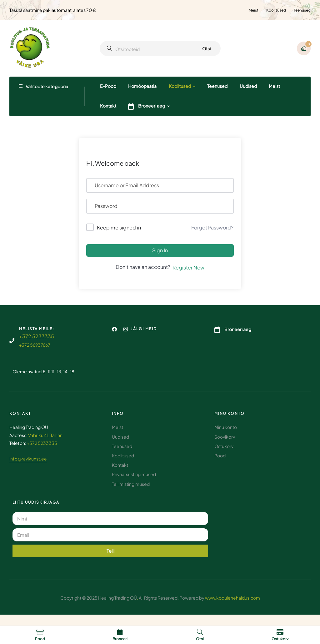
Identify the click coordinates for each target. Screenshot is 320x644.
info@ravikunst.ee (28, 459)
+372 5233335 (37, 336)
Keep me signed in (119, 227)
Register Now (188, 267)
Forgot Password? (212, 227)
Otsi (206, 48)
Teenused (302, 10)
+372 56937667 (35, 345)
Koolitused (276, 10)
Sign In (160, 250)
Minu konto (230, 413)
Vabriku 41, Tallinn (45, 435)
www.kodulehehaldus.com (232, 598)
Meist (254, 10)
